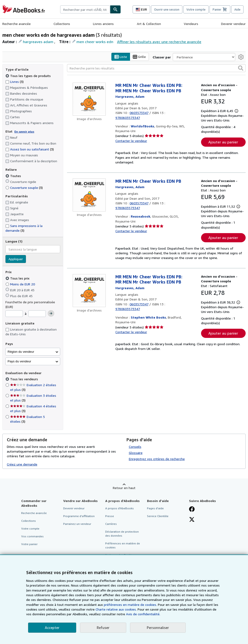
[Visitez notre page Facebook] (192, 510)
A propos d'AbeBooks (120, 508)
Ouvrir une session (167, 9)
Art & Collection (149, 24)
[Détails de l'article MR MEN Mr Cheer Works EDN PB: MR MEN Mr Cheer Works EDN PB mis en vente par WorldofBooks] (89, 99)
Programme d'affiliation (79, 516)
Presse (110, 516)
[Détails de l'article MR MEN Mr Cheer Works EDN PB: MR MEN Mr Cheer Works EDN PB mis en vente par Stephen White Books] (89, 291)
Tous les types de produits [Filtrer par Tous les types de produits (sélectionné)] (29, 76)
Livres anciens (103, 24)
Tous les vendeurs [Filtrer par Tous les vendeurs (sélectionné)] (25, 379)
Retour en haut (124, 488)
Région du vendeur (21, 352)
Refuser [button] (103, 628)
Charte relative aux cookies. (117, 609)
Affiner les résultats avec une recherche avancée (159, 42)
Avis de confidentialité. (143, 614)
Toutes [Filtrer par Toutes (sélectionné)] (14, 176)
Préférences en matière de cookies (123, 546)
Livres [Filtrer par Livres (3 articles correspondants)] (15, 81)
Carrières (111, 524)
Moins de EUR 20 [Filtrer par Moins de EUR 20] (21, 284)
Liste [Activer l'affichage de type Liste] (121, 57)
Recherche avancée (17, 24)
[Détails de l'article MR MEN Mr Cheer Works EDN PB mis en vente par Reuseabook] (89, 195)
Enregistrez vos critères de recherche (157, 459)
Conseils (135, 447)
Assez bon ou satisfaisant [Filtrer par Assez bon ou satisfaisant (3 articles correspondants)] (30, 149)
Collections (62, 24)
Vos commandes (32, 536)
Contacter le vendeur (131, 141)
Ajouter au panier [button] (223, 142)
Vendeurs (191, 24)
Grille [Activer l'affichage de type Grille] (139, 57)
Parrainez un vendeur (77, 524)
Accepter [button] (52, 628)
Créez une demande (22, 464)
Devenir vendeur (233, 24)
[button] (241, 68)
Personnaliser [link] (158, 628)
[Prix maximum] (37, 314)
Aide (237, 9)
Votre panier (29, 544)
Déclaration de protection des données (122, 534)
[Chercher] (115, 9)
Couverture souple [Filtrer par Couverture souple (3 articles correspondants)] (24, 188)
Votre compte (196, 9)
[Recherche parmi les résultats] (156, 68)
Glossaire (136, 453)
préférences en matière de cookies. (130, 605)
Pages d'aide (155, 508)
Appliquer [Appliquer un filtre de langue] (16, 259)
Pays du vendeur (19, 361)
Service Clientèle (158, 516)
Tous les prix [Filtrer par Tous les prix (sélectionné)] (18, 278)
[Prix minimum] (14, 314)
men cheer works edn (95, 42)
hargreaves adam (38, 42)
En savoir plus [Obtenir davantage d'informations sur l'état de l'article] (24, 132)
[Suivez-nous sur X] (192, 520)
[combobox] (85, 9)
